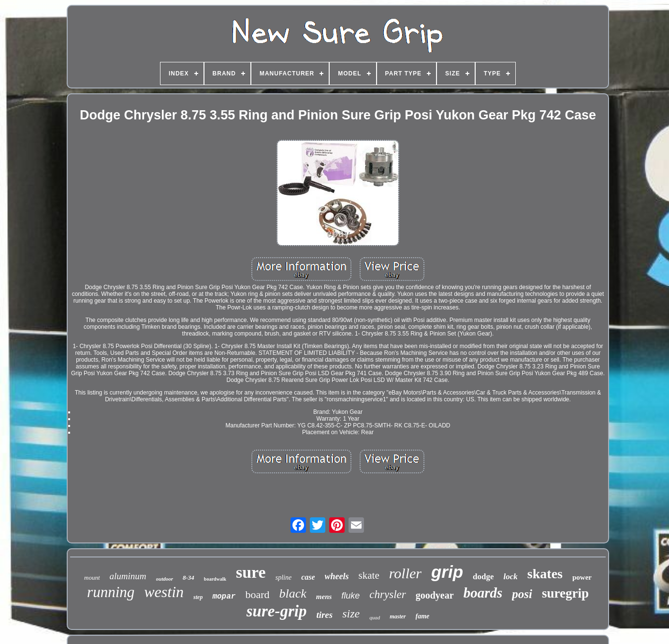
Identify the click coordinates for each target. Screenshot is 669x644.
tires (324, 615)
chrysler (387, 594)
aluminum (128, 576)
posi (522, 594)
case (308, 577)
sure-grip (277, 611)
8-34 (189, 578)
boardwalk (215, 579)
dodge (483, 577)
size (351, 614)
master (398, 616)
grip (447, 572)
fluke (350, 596)
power (582, 577)
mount (92, 578)
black (293, 593)
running (111, 592)
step (198, 597)
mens (324, 597)
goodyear (435, 595)
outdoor (165, 579)
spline (284, 578)
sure (251, 572)
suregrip (565, 593)
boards (483, 593)
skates (545, 574)
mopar (224, 597)
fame (423, 616)
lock (511, 577)
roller (405, 573)
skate (369, 575)
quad (375, 617)
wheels (337, 576)
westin (164, 592)
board (257, 594)
